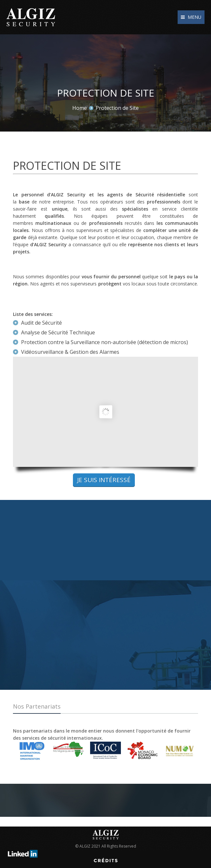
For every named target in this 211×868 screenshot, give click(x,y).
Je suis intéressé (104, 480)
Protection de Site (117, 108)
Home (80, 108)
